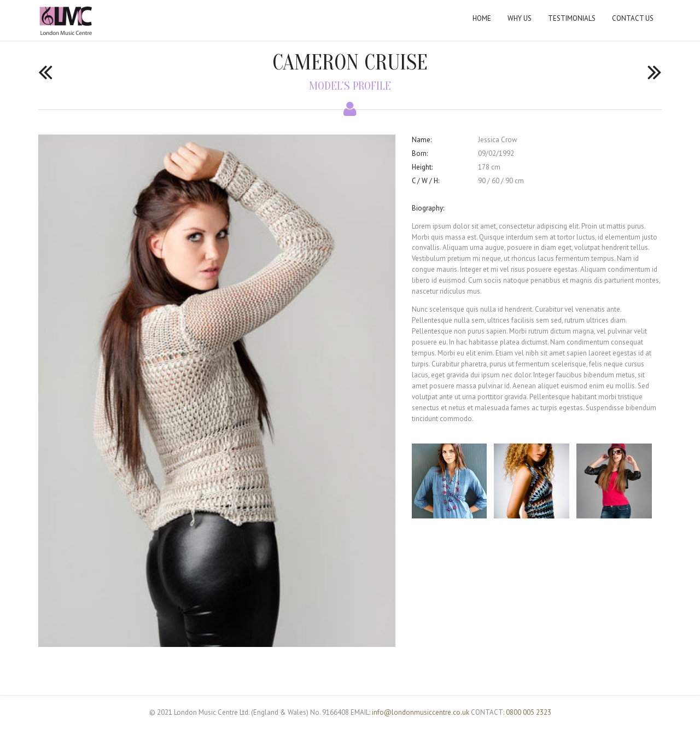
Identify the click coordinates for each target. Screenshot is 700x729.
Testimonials (572, 18)
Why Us (520, 18)
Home (482, 18)
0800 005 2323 (529, 712)
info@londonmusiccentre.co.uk (421, 712)
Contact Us (633, 18)
